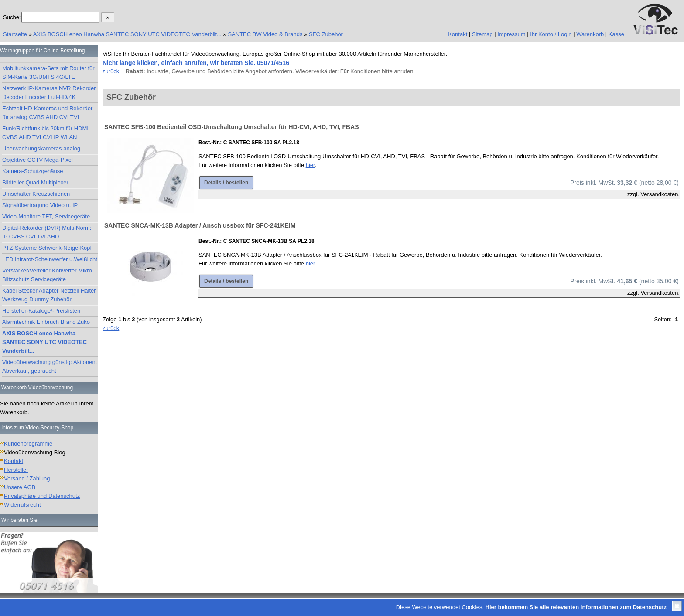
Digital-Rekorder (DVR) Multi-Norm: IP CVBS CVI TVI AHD (47, 232)
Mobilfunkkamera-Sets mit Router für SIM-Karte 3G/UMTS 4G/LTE (48, 73)
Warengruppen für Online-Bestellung (42, 51)
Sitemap (482, 34)
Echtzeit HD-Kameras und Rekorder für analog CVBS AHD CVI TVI (47, 113)
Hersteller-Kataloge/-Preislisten (41, 311)
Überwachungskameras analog (41, 148)
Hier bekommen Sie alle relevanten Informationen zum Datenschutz (576, 607)
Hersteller (16, 470)
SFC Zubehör (326, 34)
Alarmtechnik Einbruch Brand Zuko (46, 322)
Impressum (511, 34)
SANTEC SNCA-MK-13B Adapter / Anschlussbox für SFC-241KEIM (200, 225)
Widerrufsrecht (22, 505)
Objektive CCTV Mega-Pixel (38, 160)
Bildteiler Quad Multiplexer (35, 182)
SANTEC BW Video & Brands (265, 34)
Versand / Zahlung (27, 478)
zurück (111, 71)
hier (310, 165)
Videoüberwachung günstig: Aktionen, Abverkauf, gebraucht (50, 366)
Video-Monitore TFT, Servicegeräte (46, 216)
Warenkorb (590, 34)
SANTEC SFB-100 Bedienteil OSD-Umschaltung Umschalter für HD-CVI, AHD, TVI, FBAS (232, 127)
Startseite (15, 34)
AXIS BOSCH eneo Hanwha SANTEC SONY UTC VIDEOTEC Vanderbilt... (127, 34)
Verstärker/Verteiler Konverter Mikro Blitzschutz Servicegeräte (47, 275)
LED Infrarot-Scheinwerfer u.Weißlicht (50, 259)
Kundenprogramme (28, 444)
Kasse (616, 34)
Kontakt (458, 34)
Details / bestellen (226, 183)
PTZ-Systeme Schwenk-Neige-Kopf (47, 248)
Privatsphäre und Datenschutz (42, 496)
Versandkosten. (660, 194)
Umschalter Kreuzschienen (36, 194)
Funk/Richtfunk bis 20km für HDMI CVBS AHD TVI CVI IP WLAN (45, 133)
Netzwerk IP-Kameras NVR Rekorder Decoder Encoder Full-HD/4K (49, 93)
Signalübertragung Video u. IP (40, 205)
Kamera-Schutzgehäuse (32, 171)
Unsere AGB (20, 487)
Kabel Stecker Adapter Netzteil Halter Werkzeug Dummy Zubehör (49, 295)
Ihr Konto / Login (551, 34)
